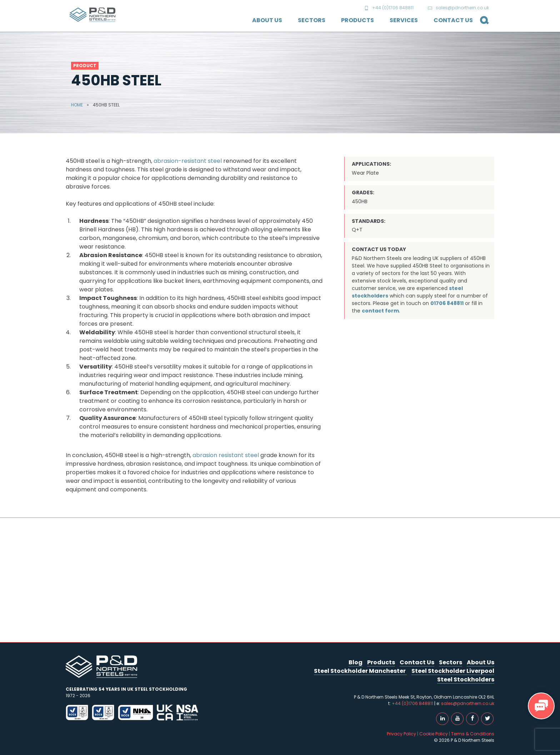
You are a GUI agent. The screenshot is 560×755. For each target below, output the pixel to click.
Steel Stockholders (466, 679)
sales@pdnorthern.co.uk (458, 8)
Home (77, 105)
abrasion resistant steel (226, 455)
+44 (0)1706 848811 (389, 8)
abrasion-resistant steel (188, 161)
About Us (267, 20)
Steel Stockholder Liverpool (453, 671)
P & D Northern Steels (92, 15)
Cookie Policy (434, 734)
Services (404, 20)
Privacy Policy (401, 734)
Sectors (312, 20)
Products (357, 20)
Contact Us (453, 20)
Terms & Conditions (473, 734)
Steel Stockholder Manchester (360, 671)
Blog (356, 662)
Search (482, 24)
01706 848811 (447, 303)
